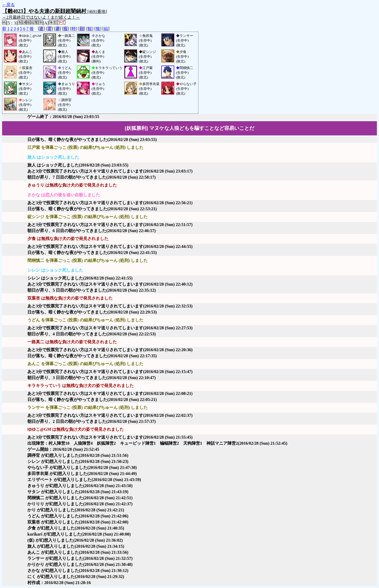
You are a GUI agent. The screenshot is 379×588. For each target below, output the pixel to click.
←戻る (8, 5)
